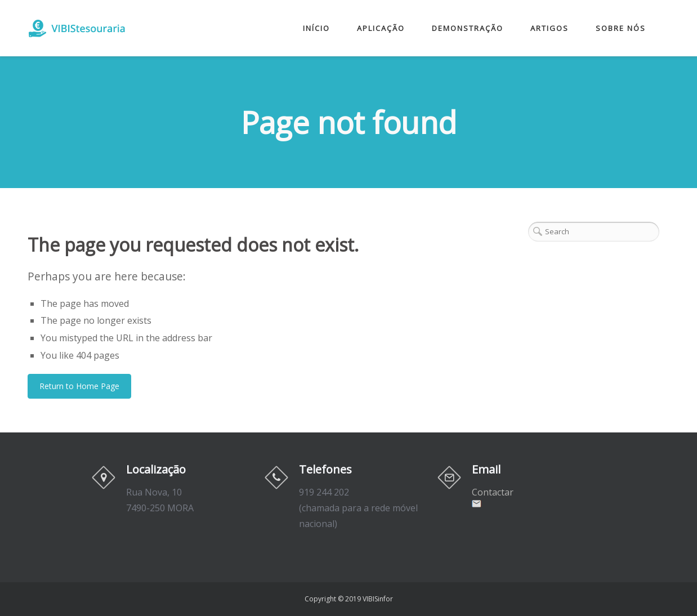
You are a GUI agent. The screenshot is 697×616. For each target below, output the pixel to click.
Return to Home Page (79, 386)
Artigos (549, 28)
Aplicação (381, 28)
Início (316, 28)
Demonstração (468, 28)
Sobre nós (621, 28)
